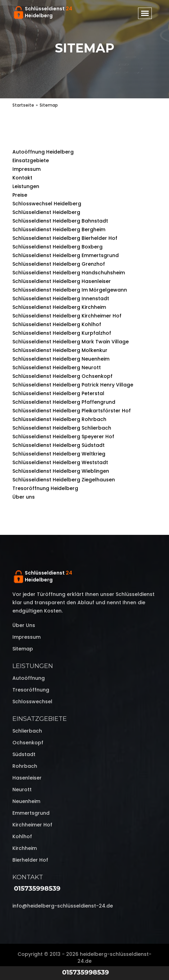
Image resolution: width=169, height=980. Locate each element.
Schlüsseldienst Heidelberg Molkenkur (60, 350)
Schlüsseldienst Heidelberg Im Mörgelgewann (70, 290)
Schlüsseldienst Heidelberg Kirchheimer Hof (67, 316)
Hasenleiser (27, 778)
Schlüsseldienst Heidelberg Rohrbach (59, 419)
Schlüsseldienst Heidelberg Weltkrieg (59, 454)
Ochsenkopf (28, 743)
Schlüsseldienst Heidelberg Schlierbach (62, 428)
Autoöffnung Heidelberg (43, 152)
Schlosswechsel (32, 702)
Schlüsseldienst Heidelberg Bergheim (59, 229)
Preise (20, 195)
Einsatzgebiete (31, 160)
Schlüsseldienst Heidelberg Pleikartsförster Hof (72, 411)
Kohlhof (22, 836)
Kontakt (22, 178)
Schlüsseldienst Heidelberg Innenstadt (61, 298)
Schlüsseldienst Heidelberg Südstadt (59, 445)
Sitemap (23, 649)
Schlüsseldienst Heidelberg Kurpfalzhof (62, 333)
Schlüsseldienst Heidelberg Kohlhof (57, 324)
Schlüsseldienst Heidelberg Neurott (57, 367)
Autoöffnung (29, 678)
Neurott (22, 790)
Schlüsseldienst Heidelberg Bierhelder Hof (65, 238)
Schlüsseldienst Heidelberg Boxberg (57, 247)
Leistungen (26, 186)
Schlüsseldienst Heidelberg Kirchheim (59, 307)
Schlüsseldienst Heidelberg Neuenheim (61, 359)
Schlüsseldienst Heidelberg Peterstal (58, 393)
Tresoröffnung (31, 690)
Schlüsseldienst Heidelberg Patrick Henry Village (73, 385)
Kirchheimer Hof (32, 825)
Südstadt (24, 754)
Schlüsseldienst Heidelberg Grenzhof (59, 264)
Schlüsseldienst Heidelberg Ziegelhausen (64, 480)
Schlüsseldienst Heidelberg (46, 212)
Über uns (24, 497)
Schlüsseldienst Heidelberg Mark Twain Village (71, 342)
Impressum (27, 169)
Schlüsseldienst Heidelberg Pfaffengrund (64, 402)
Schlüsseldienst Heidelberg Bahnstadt (60, 221)
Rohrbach (25, 766)
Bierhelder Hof (30, 860)
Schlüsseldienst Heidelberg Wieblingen (61, 471)
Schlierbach (27, 731)
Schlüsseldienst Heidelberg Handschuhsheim (69, 273)
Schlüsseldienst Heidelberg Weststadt (60, 462)
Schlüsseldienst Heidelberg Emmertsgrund (66, 255)
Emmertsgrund (31, 813)
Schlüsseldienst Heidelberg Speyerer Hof (63, 437)
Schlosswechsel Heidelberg (47, 204)
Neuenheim (26, 801)
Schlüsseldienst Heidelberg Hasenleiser (62, 281)
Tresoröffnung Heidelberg (45, 488)
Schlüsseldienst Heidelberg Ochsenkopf (62, 376)
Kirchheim (25, 848)
